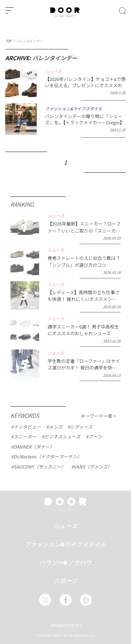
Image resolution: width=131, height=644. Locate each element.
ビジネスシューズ (62, 437)
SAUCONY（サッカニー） (40, 467)
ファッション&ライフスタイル (66, 544)
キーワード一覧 (97, 416)
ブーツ (95, 437)
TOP (8, 41)
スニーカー (25, 437)
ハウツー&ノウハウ (65, 562)
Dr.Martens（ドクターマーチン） (48, 457)
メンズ (55, 427)
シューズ (66, 526)
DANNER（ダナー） (34, 446)
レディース (81, 427)
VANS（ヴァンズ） (93, 467)
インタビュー (27, 427)
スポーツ (66, 581)
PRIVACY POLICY (66, 625)
